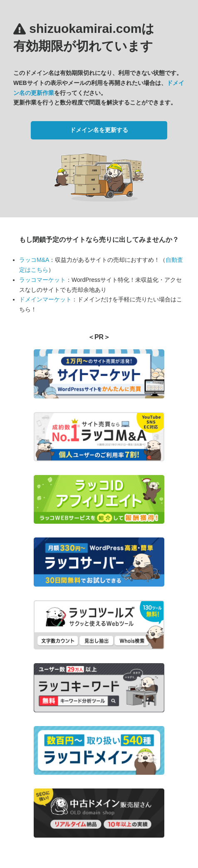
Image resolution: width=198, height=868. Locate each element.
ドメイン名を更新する (99, 130)
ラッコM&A (34, 260)
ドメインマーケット (45, 299)
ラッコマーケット (42, 280)
